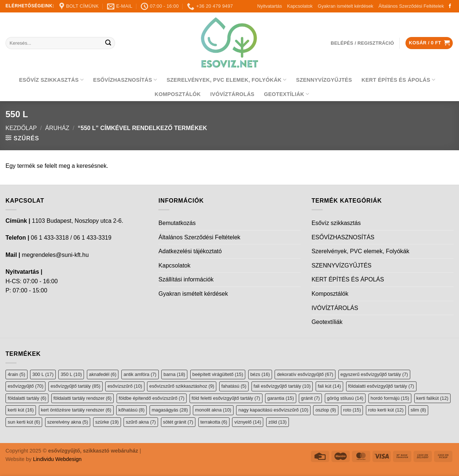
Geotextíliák (287, 94)
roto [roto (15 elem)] (352, 410)
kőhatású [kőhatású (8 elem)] (131, 410)
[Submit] (109, 43)
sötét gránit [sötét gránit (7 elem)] (178, 422)
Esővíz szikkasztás (51, 80)
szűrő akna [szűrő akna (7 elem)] (141, 422)
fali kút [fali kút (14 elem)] (329, 386)
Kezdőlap (21, 128)
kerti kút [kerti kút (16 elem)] (21, 410)
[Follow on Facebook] (450, 6)
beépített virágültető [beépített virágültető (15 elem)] (218, 374)
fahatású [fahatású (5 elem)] (234, 386)
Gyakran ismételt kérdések (346, 6)
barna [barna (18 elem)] (174, 374)
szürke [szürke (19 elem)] (107, 422)
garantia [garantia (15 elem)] (281, 398)
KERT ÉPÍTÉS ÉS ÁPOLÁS (398, 80)
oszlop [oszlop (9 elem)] (326, 410)
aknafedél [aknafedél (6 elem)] (103, 374)
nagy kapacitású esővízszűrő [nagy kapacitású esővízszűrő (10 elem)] (273, 410)
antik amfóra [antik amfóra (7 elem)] (140, 374)
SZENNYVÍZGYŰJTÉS (324, 80)
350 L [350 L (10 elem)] (71, 374)
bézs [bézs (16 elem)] (260, 374)
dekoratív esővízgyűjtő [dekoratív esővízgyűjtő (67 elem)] (305, 374)
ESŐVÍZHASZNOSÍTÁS (125, 80)
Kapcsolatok (300, 6)
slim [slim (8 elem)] (418, 410)
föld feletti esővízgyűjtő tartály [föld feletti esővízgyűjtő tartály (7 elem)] (226, 398)
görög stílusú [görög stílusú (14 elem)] (345, 398)
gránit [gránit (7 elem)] (310, 398)
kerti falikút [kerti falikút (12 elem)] (432, 398)
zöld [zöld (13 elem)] (278, 422)
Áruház (57, 128)
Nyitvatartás (269, 6)
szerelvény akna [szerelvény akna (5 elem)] (68, 422)
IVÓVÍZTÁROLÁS (232, 94)
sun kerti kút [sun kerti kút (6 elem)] (24, 422)
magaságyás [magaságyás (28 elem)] (170, 410)
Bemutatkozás (177, 223)
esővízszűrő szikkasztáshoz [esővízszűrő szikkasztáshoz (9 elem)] (182, 386)
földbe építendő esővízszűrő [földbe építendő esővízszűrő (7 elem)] (152, 398)
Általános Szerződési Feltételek (411, 6)
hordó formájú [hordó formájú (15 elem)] (390, 398)
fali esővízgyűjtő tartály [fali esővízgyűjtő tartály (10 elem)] (282, 386)
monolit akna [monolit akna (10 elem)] (213, 410)
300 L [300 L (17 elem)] (43, 374)
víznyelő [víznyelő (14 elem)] (248, 422)
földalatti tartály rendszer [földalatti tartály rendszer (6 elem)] (83, 398)
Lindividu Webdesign (57, 459)
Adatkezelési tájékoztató (190, 251)
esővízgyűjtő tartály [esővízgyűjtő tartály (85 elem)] (76, 386)
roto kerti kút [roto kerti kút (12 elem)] (386, 410)
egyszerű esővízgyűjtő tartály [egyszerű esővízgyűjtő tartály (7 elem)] (374, 374)
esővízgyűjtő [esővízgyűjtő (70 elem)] (25, 386)
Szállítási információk (186, 279)
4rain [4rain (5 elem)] (16, 374)
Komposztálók (178, 94)
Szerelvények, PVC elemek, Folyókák (226, 80)
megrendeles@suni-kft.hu (55, 255)
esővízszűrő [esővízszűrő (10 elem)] (125, 386)
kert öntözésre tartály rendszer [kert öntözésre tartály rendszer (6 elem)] (76, 410)
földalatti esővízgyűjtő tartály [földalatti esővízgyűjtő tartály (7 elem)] (381, 386)
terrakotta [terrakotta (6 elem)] (214, 422)
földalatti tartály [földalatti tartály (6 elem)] (27, 398)
